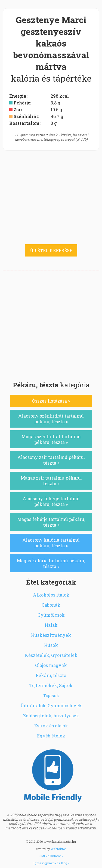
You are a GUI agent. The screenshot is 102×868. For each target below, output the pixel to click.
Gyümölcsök (51, 615)
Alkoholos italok (51, 595)
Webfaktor (58, 849)
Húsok (51, 645)
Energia (18, 96)
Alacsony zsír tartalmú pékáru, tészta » (51, 460)
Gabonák (51, 605)
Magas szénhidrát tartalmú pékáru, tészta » (51, 439)
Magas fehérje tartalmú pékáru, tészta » (51, 522)
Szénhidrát (26, 116)
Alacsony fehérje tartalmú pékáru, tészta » (51, 501)
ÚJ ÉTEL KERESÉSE (51, 250)
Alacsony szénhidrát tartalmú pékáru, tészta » (51, 419)
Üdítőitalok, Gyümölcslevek (51, 705)
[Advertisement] (51, 324)
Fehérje (22, 103)
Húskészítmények (51, 635)
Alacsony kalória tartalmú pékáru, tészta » (51, 543)
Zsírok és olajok (51, 726)
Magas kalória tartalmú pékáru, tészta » (51, 563)
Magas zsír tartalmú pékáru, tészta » (51, 481)
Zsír (18, 109)
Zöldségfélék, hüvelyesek (51, 716)
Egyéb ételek (51, 736)
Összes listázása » (51, 401)
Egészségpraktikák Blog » (51, 863)
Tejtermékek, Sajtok (51, 685)
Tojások (51, 695)
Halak (51, 625)
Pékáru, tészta (51, 675)
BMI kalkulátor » (51, 856)
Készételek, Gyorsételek (51, 655)
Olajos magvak (51, 665)
